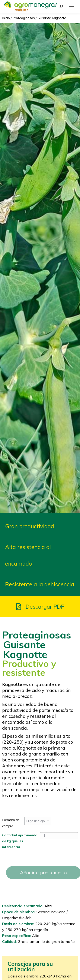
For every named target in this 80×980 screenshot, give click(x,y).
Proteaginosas (24, 18)
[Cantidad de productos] (59, 836)
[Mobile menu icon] (71, 6)
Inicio (6, 18)
